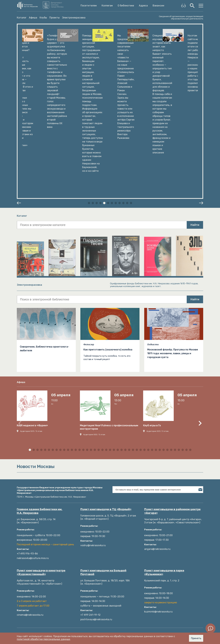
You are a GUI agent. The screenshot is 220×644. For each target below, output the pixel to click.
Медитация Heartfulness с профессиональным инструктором (109, 326)
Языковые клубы (75, 574)
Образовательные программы (130, 556)
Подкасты (153, 244)
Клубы (43, 18)
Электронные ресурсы (78, 551)
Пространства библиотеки (33, 560)
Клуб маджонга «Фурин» (32, 325)
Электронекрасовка (74, 18)
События (118, 547)
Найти (195, 124)
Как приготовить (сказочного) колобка (108, 249)
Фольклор (89, 244)
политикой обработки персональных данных (43, 639)
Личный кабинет (75, 547)
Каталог (22, 18)
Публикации (120, 542)
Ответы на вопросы (77, 597)
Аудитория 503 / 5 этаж (31, 330)
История (22, 551)
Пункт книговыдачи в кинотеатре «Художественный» (41, 472)
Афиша (33, 18)
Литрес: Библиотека (77, 537)
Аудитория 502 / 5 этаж (94, 334)
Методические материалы (129, 537)
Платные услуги (26, 565)
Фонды (21, 547)
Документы (24, 574)
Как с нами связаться (30, 579)
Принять (196, 638)
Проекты (54, 18)
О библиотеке (126, 6)
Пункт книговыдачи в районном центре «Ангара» (172, 410)
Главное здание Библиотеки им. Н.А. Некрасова (40, 410)
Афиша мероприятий (77, 569)
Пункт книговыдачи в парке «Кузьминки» (164, 472)
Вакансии (158, 6)
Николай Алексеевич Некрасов (35, 556)
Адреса (143, 6)
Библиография (73, 565)
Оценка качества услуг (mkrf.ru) (84, 606)
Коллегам (107, 6)
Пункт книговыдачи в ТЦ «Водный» (106, 408)
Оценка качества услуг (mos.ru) (84, 611)
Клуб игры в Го (152, 325)
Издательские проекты (31, 583)
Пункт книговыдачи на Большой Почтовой (103, 472)
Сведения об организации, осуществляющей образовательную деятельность (181, 18)
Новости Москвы (75, 615)
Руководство (25, 569)
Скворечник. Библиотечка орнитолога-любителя (44, 248)
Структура (23, 588)
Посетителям (89, 6)
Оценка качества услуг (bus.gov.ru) (86, 601)
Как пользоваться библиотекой (84, 542)
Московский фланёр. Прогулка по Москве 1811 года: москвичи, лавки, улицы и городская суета (173, 253)
